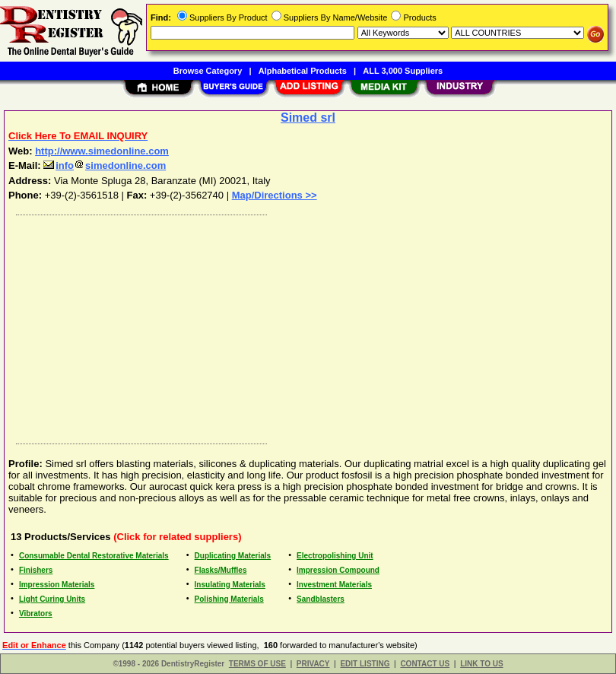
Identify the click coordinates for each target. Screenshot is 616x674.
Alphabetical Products (303, 71)
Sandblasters (321, 599)
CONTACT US (425, 664)
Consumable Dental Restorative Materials (94, 556)
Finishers (36, 570)
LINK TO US (481, 664)
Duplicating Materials (233, 556)
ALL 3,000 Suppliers (403, 71)
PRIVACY (313, 664)
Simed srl (308, 118)
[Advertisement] (305, 326)
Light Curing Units (52, 599)
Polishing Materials (229, 599)
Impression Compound (338, 570)
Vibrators (36, 614)
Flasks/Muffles (221, 570)
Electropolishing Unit (335, 556)
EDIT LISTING (365, 664)
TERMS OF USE (257, 664)
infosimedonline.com (105, 165)
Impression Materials (57, 585)
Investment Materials (334, 585)
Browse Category (208, 71)
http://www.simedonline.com (102, 151)
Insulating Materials (230, 585)
